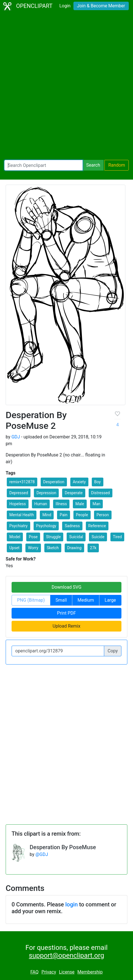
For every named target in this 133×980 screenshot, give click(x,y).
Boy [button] (98, 482)
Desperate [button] (74, 493)
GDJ (16, 437)
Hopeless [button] (18, 504)
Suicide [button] (98, 537)
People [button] (82, 515)
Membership (90, 972)
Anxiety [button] (79, 482)
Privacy (49, 972)
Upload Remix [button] (66, 626)
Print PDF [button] (66, 613)
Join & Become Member (101, 6)
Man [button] (97, 504)
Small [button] (61, 600)
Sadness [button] (72, 526)
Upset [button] (14, 548)
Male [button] (80, 504)
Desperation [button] (54, 482)
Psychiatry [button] (18, 526)
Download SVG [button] (67, 587)
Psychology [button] (46, 526)
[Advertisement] (66, 86)
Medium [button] (86, 600)
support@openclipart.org (66, 955)
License (67, 972)
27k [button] (93, 548)
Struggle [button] (53, 537)
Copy (113, 651)
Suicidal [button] (76, 537)
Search (93, 165)
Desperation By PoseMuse (63, 847)
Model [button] (15, 537)
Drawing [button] (74, 548)
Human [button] (41, 504)
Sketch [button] (53, 548)
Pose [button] (33, 537)
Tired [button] (117, 537)
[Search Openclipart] (43, 165)
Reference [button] (97, 526)
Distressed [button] (101, 493)
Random (117, 165)
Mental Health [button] (22, 515)
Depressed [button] (19, 493)
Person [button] (103, 515)
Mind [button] (47, 515)
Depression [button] (46, 493)
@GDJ (42, 854)
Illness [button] (61, 504)
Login (65, 6)
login (71, 904)
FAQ (35, 972)
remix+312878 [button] (22, 482)
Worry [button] (33, 548)
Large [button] (110, 600)
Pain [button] (64, 515)
